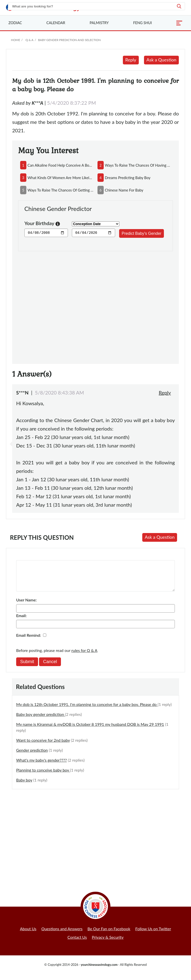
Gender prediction (32, 756)
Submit (27, 668)
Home (16, 40)
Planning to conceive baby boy (43, 776)
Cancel (50, 668)
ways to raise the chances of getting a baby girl (61, 190)
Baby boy (24, 786)
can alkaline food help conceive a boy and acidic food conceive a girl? (61, 165)
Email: (21, 621)
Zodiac (15, 23)
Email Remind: (29, 641)
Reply (131, 60)
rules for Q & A (84, 656)
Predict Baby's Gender (142, 233)
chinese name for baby (124, 190)
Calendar (56, 23)
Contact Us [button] (77, 943)
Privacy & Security (108, 943)
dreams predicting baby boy (128, 178)
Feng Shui (142, 23)
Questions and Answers (62, 935)
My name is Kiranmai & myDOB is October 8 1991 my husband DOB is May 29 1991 (90, 730)
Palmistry (99, 23)
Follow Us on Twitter (153, 935)
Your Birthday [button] (42, 224)
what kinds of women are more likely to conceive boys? (61, 178)
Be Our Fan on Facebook (109, 935)
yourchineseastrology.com (99, 971)
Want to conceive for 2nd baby (43, 746)
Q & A (29, 40)
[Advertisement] (95, 305)
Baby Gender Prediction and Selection (69, 40)
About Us (28, 935)
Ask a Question (161, 60)
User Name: (26, 606)
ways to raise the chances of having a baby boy (138, 165)
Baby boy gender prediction (41, 720)
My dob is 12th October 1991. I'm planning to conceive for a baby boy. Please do (87, 710)
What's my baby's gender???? (42, 766)
